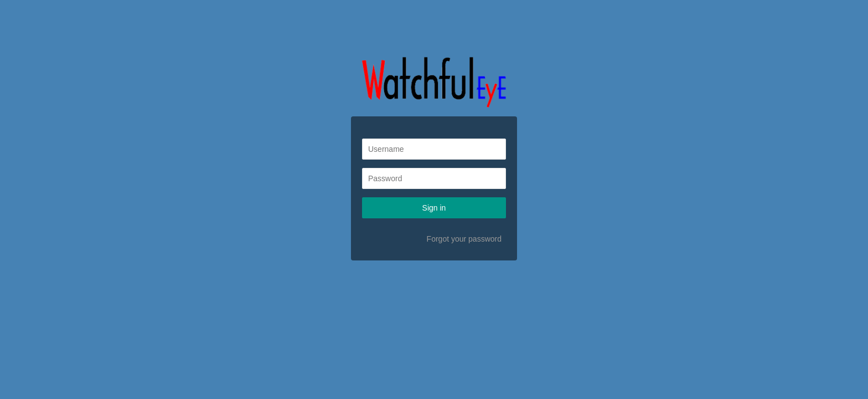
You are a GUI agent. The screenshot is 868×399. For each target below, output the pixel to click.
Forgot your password (464, 239)
